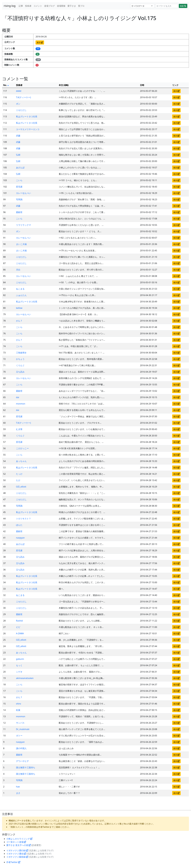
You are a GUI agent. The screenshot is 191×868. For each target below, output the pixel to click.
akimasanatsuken (25, 678)
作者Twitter (13, 862)
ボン (18, 104)
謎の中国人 (21, 748)
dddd (19, 91)
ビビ (18, 627)
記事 (21, 6)
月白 (18, 270)
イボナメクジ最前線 (17, 857)
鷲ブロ (81, 6)
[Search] (167, 6)
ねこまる (20, 289)
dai (18, 397)
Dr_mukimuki (23, 729)
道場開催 (61, 6)
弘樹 (18, 155)
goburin (20, 659)
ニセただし (21, 110)
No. (6, 85)
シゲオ (19, 672)
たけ (18, 480)
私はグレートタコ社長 (27, 116)
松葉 (18, 710)
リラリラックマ (23, 225)
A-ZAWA (20, 633)
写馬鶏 (19, 199)
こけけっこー (22, 448)
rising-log (10, 6)
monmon (21, 404)
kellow (19, 308)
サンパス (20, 723)
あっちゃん (21, 461)
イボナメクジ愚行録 (17, 850)
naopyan (20, 538)
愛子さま (72, 6)
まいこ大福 (21, 244)
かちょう (20, 359)
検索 (183, 6)
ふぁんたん (21, 295)
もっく (19, 665)
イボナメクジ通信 (16, 854)
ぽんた (19, 525)
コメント (38, 6)
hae (18, 787)
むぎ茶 (19, 429)
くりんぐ (20, 365)
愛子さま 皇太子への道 (19, 845)
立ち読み (20, 372)
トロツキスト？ (23, 519)
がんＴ (19, 321)
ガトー (19, 736)
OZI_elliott (21, 487)
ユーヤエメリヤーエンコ (28, 129)
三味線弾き (21, 353)
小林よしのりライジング (19, 839)
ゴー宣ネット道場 (16, 842)
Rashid (19, 621)
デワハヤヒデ (22, 761)
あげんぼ (20, 168)
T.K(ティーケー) (23, 97)
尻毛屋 (19, 187)
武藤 (18, 136)
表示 (40, 42)
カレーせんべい (23, 193)
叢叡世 (19, 212)
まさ (18, 793)
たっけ (19, 474)
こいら (19, 180)
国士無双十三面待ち (26, 767)
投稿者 (28, 6)
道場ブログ (49, 6)
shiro (19, 704)
